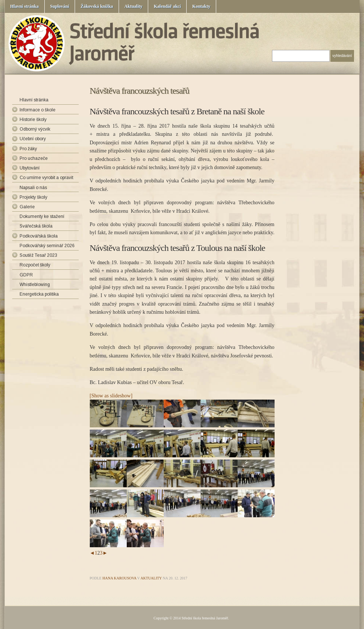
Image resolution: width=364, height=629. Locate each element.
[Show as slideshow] (111, 396)
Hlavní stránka (25, 6)
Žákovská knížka (97, 6)
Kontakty (201, 6)
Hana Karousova (119, 578)
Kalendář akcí (167, 6)
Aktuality (134, 6)
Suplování (60, 6)
